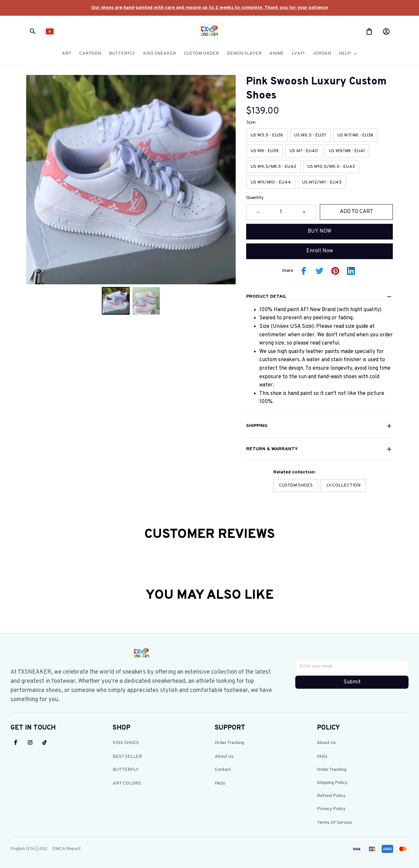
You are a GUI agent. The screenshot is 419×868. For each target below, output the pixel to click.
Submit (352, 682)
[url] (210, 8)
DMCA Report (67, 848)
